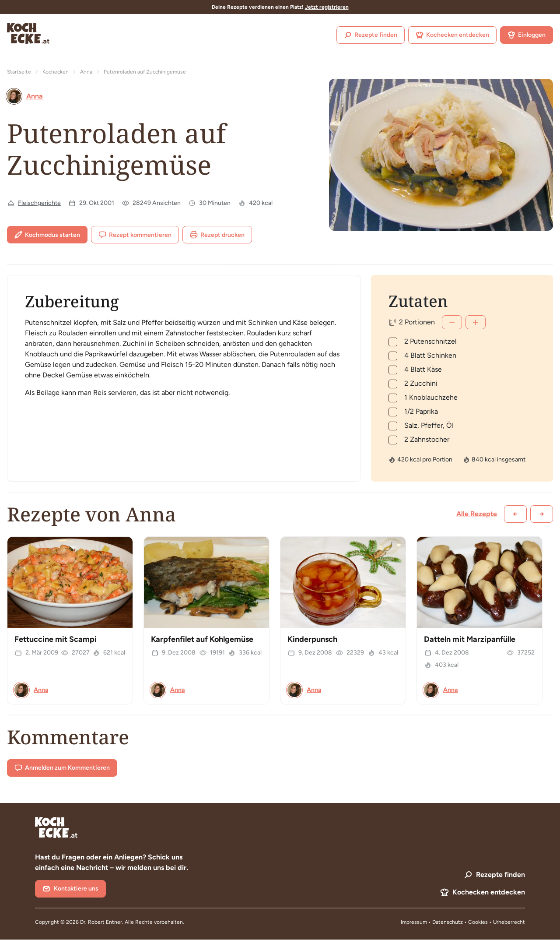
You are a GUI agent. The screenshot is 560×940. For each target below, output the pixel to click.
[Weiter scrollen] (542, 514)
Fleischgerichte (39, 203)
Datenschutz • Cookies (461, 922)
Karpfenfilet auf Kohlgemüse (202, 639)
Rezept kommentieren (135, 235)
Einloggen (527, 35)
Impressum (414, 922)
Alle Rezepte (477, 514)
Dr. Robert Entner (101, 922)
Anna (86, 72)
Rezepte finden (371, 35)
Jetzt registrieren (327, 7)
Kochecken (56, 72)
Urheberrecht (509, 922)
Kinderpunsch (312, 639)
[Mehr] (476, 322)
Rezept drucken (217, 235)
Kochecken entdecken (452, 35)
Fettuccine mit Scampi (56, 639)
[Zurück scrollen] (515, 514)
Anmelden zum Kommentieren (62, 768)
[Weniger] (452, 322)
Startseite (19, 72)
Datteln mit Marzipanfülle (470, 639)
